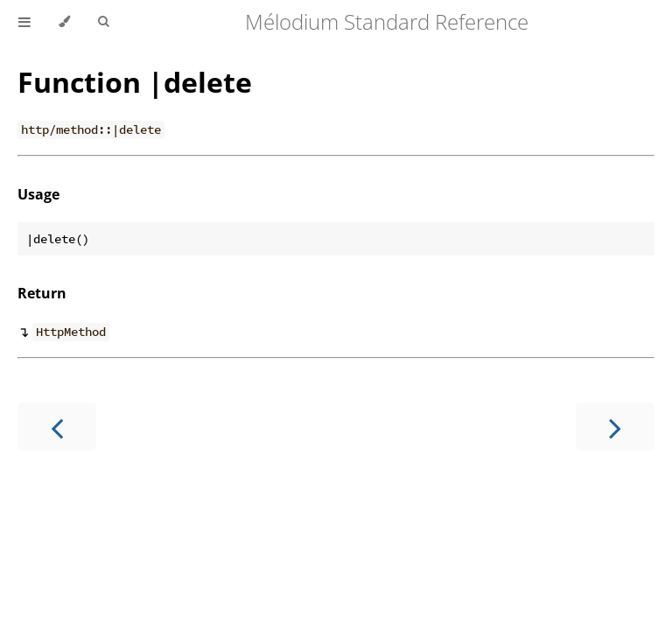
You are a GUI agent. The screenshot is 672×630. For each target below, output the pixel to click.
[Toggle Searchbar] (103, 22)
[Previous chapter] (57, 427)
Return (42, 293)
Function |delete (135, 82)
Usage (38, 194)
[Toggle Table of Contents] (24, 22)
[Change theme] (64, 22)
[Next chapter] (615, 427)
